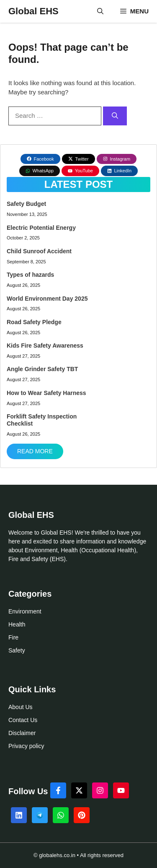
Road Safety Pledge (34, 322)
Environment (25, 611)
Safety (17, 650)
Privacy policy (26, 746)
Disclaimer (22, 733)
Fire (13, 637)
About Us (21, 707)
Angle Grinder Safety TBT (42, 369)
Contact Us (23, 720)
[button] (100, 11)
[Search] (115, 116)
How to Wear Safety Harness (46, 393)
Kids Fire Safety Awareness (45, 346)
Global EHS (33, 11)
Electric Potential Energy (41, 228)
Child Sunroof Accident (39, 251)
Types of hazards (30, 275)
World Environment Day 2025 (47, 299)
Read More (35, 451)
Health (17, 624)
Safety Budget (26, 204)
